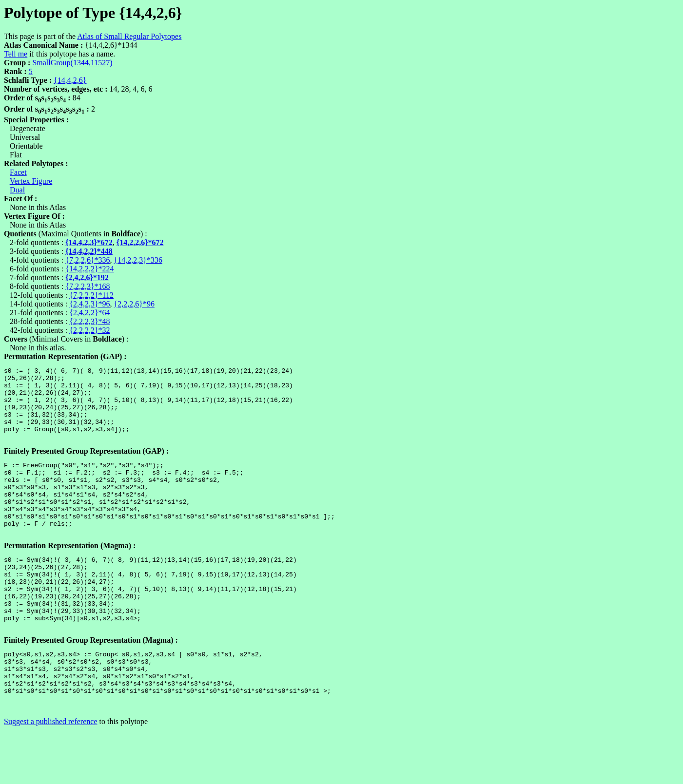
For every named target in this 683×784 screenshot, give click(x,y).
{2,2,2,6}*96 (134, 304)
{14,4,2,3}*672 (89, 242)
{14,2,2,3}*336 (138, 260)
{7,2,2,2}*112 (91, 295)
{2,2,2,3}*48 (89, 321)
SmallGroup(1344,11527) (72, 63)
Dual (17, 190)
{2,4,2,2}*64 (89, 313)
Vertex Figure (31, 181)
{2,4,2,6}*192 (87, 277)
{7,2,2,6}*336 (88, 260)
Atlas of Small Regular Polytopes (129, 36)
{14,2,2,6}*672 (140, 242)
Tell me (16, 54)
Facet (18, 172)
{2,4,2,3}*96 (89, 304)
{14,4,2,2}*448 (89, 251)
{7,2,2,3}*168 (88, 286)
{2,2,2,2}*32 (89, 330)
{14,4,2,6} (70, 80)
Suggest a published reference (50, 775)
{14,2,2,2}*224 (89, 269)
